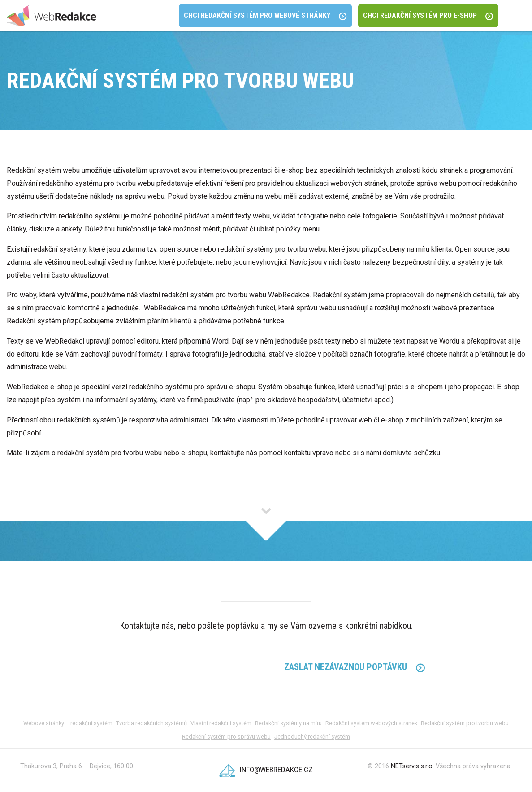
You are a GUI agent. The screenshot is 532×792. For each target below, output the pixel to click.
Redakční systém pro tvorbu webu (465, 723)
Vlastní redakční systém (221, 723)
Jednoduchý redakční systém (312, 737)
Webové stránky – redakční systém (68, 723)
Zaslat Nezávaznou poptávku (355, 667)
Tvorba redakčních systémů (151, 723)
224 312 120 (177, 668)
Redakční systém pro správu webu (226, 737)
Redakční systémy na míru (288, 723)
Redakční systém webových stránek (371, 723)
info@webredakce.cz (266, 770)
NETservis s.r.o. (412, 766)
